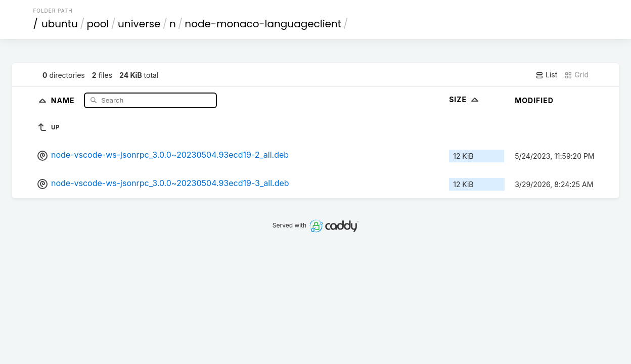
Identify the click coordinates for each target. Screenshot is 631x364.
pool (98, 24)
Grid (576, 75)
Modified (534, 100)
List (546, 75)
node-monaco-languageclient (263, 24)
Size (465, 99)
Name (64, 100)
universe (139, 24)
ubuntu (60, 24)
